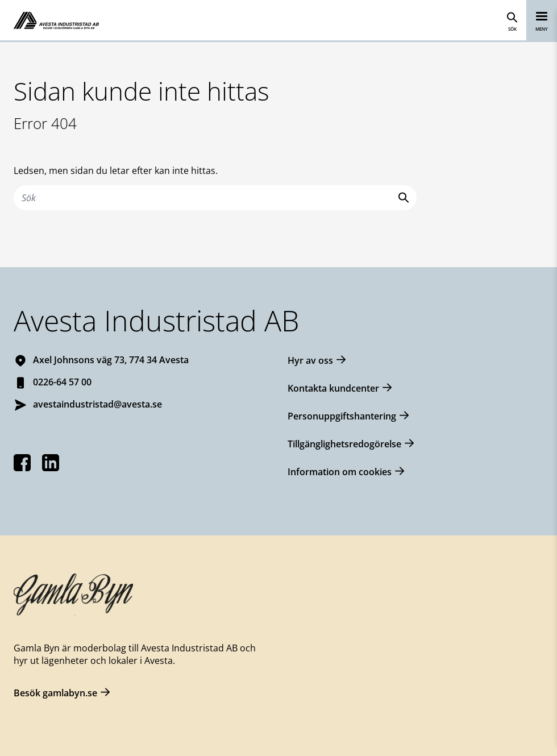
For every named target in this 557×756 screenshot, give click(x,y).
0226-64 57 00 (62, 382)
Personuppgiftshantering (342, 416)
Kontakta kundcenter (333, 388)
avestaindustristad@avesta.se (97, 404)
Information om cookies (340, 472)
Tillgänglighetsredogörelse (344, 444)
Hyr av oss (310, 360)
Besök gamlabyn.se (55, 693)
